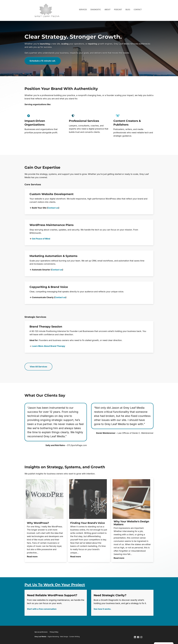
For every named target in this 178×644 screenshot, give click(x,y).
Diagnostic (96, 9)
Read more (32, 557)
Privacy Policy (54, 632)
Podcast (118, 9)
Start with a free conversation (42, 609)
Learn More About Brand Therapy (49, 346)
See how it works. (102, 609)
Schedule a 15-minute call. (43, 61)
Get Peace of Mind (41, 239)
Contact (138, 9)
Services (83, 9)
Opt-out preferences (41, 632)
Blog (128, 9)
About (108, 9)
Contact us (53, 208)
